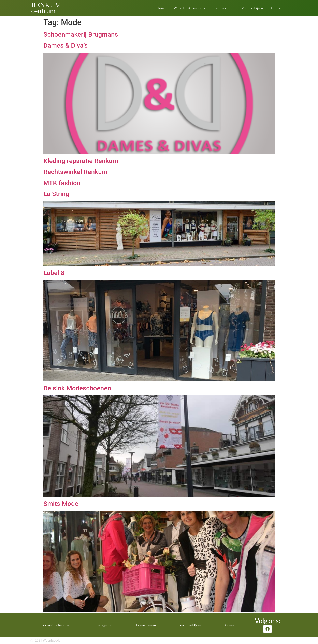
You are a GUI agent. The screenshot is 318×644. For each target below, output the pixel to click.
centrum (43, 11)
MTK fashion (62, 183)
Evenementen (223, 8)
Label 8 (54, 273)
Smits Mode (61, 504)
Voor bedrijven (252, 8)
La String (56, 194)
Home (161, 8)
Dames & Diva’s (66, 45)
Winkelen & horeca (189, 8)
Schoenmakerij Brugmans (81, 34)
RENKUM (46, 5)
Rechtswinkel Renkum (75, 172)
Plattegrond (104, 625)
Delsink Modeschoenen (77, 388)
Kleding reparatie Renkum (81, 161)
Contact (277, 8)
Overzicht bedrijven (57, 625)
